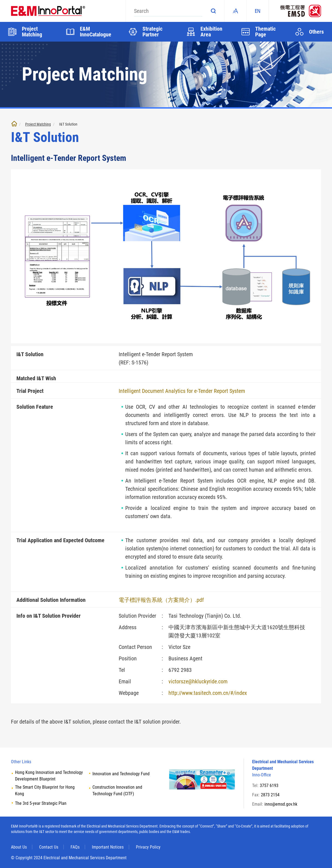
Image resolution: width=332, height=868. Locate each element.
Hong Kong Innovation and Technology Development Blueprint (49, 776)
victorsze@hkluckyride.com (198, 681)
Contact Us (49, 847)
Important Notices (108, 847)
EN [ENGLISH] (258, 11)
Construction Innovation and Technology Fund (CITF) (117, 790)
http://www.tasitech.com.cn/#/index (208, 693)
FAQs (75, 847)
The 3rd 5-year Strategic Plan (41, 803)
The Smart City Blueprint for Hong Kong (45, 790)
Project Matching (38, 124)
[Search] (168, 11)
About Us (19, 847)
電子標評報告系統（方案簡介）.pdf (161, 600)
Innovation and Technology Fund (121, 774)
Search (213, 11)
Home (14, 124)
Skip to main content (0, 0)
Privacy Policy (148, 847)
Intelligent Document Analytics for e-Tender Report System (182, 391)
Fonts (235, 11)
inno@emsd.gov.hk (281, 804)
